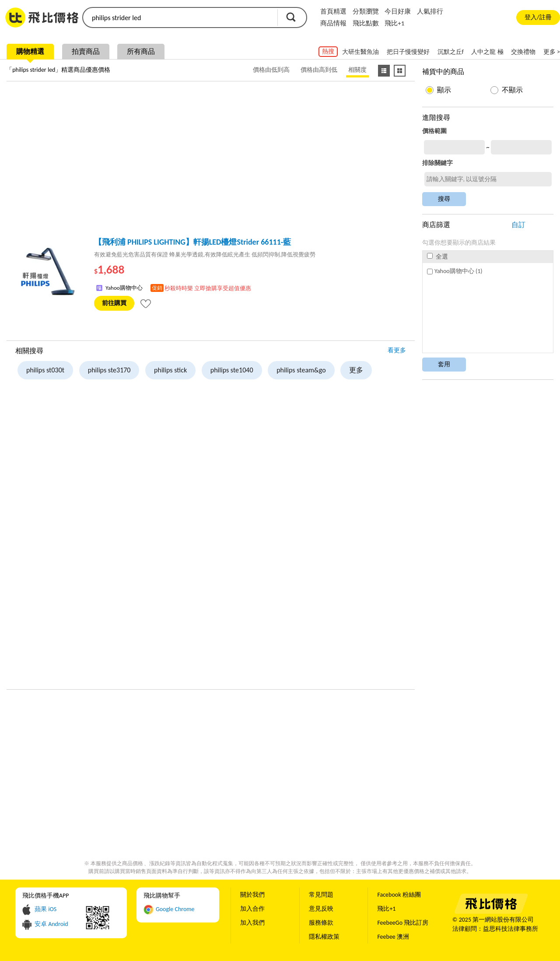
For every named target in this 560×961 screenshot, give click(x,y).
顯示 (444, 90)
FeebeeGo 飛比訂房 (403, 923)
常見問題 (321, 895)
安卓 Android (51, 924)
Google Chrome (175, 909)
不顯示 (512, 90)
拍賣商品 (86, 51)
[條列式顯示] (384, 71)
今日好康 (398, 11)
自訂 (518, 225)
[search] (179, 18)
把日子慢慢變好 (408, 52)
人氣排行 (430, 11)
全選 (437, 257)
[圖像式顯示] (400, 71)
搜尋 (291, 17)
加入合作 (252, 909)
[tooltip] (146, 303)
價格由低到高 (271, 70)
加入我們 (252, 923)
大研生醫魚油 (360, 52)
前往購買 (114, 303)
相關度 (357, 70)
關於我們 (252, 895)
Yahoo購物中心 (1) (455, 271)
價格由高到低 (319, 70)
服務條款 (321, 923)
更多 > (552, 52)
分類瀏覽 (366, 11)
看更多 (397, 350)
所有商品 (141, 51)
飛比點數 (366, 23)
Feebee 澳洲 (393, 937)
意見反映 (321, 909)
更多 (356, 370)
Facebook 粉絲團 (399, 895)
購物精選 (30, 51)
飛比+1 (394, 23)
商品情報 (333, 23)
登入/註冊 (538, 17)
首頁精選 (333, 11)
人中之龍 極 (487, 52)
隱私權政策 (324, 937)
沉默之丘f (451, 52)
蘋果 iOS (45, 909)
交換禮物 (523, 52)
